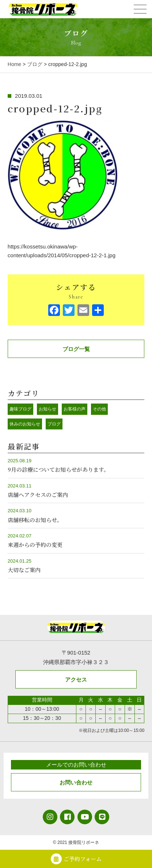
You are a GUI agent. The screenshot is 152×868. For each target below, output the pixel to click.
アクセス (76, 680)
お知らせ (47, 409)
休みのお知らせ (25, 424)
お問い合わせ (76, 782)
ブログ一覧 (76, 349)
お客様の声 (75, 409)
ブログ (35, 64)
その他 (99, 409)
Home (14, 64)
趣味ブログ (20, 409)
